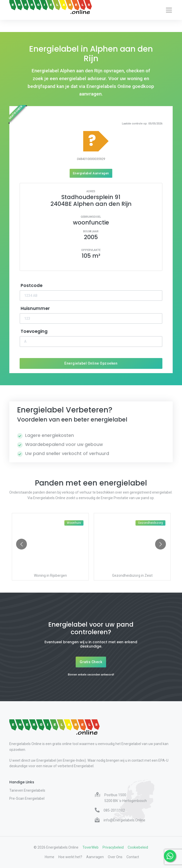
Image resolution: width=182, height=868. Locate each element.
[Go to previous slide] (21, 544)
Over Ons (115, 857)
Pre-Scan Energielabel (27, 798)
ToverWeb (90, 847)
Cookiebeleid (138, 847)
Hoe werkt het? (70, 857)
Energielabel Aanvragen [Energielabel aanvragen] (91, 173)
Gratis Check (91, 662)
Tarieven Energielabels (27, 790)
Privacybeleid (113, 847)
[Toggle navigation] (169, 10)
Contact (133, 857)
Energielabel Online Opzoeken (91, 363)
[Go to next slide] (161, 544)
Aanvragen (95, 857)
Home (50, 857)
